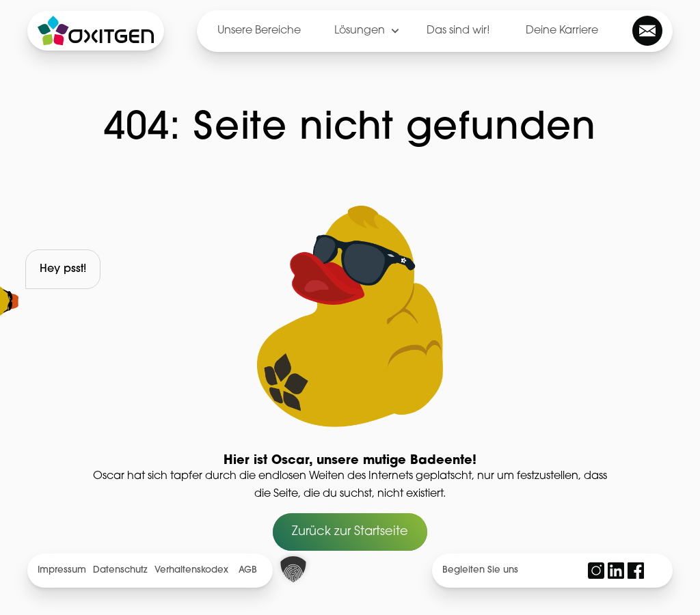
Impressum (62, 570)
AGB (248, 570)
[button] (293, 569)
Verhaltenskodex (191, 570)
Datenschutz (120, 570)
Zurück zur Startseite (350, 532)
